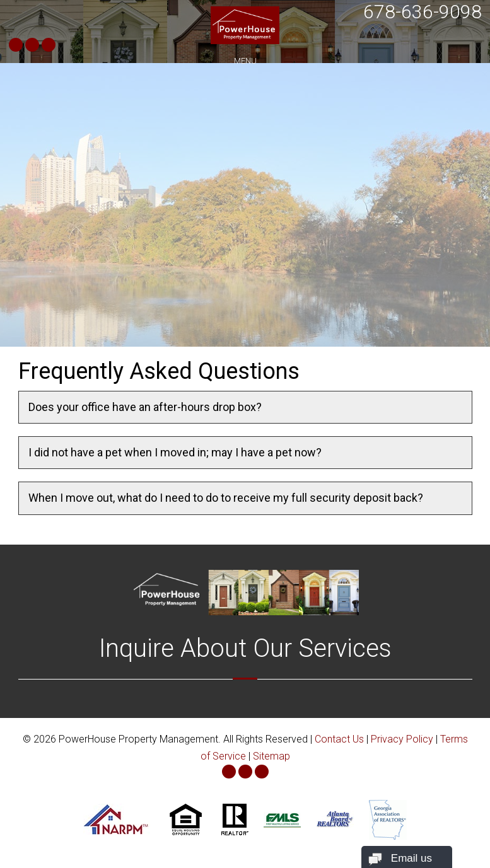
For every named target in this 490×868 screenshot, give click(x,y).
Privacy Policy (402, 739)
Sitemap (271, 756)
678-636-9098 (423, 12)
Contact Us (339, 739)
